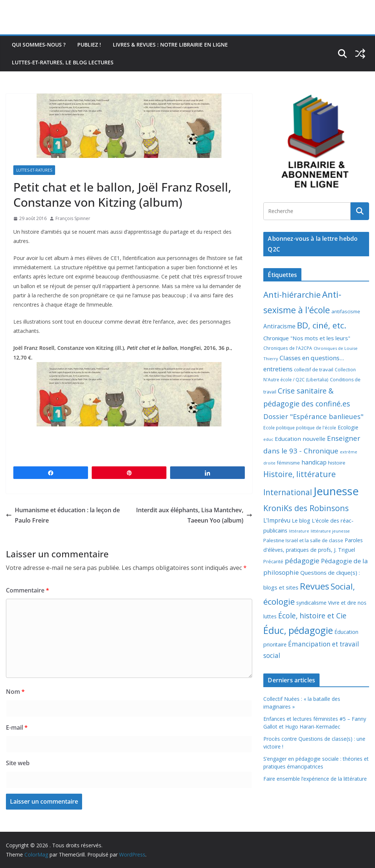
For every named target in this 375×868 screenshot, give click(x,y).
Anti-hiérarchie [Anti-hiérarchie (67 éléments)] (292, 294)
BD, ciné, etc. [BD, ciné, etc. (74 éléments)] (322, 325)
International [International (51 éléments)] (288, 492)
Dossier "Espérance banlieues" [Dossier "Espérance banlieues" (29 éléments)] (313, 416)
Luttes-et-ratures (34, 170)
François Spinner (73, 218)
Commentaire (28, 590)
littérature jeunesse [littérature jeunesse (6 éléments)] (330, 531)
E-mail (17, 727)
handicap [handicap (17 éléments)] (314, 462)
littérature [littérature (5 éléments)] (299, 531)
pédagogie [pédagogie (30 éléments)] (302, 560)
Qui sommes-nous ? (39, 45)
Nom (15, 692)
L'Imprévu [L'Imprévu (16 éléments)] (277, 520)
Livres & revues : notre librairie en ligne (170, 45)
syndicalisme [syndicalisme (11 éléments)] (311, 603)
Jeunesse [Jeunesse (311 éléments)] (336, 491)
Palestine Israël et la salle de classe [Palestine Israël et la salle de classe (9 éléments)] (303, 540)
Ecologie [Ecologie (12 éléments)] (348, 427)
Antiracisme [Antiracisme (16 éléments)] (279, 326)
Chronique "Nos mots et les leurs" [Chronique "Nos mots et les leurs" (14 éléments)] (307, 338)
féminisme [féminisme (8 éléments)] (288, 463)
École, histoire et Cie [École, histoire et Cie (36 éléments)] (312, 616)
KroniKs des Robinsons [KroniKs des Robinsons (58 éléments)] (306, 508)
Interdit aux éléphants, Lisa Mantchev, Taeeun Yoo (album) (194, 515)
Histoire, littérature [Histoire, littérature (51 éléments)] (300, 474)
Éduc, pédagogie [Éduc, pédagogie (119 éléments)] (298, 630)
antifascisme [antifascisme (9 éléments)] (346, 311)
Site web (18, 763)
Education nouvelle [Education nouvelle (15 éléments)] (300, 439)
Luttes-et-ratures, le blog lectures (63, 62)
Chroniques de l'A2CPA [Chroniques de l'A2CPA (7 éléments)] (288, 348)
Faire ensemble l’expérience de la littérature (315, 779)
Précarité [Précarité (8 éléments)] (273, 562)
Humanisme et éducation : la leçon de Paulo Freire (63, 515)
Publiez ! (89, 45)
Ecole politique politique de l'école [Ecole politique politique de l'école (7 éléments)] (300, 428)
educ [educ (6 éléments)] (268, 439)
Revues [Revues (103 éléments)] (315, 586)
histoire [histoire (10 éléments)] (337, 463)
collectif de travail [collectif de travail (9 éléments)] (314, 369)
